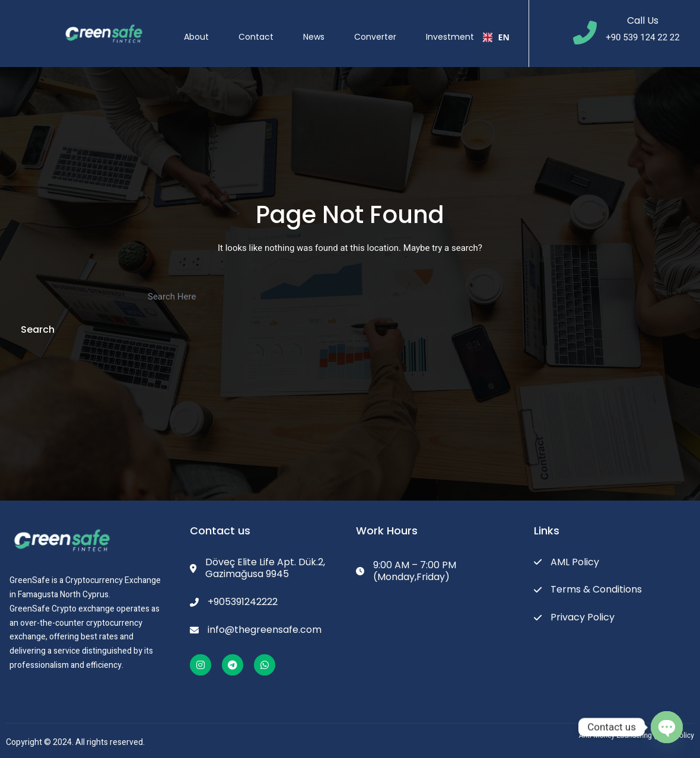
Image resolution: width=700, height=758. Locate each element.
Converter (376, 29)
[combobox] (496, 30)
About (198, 29)
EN (496, 29)
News (315, 29)
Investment (451, 29)
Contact (257, 29)
